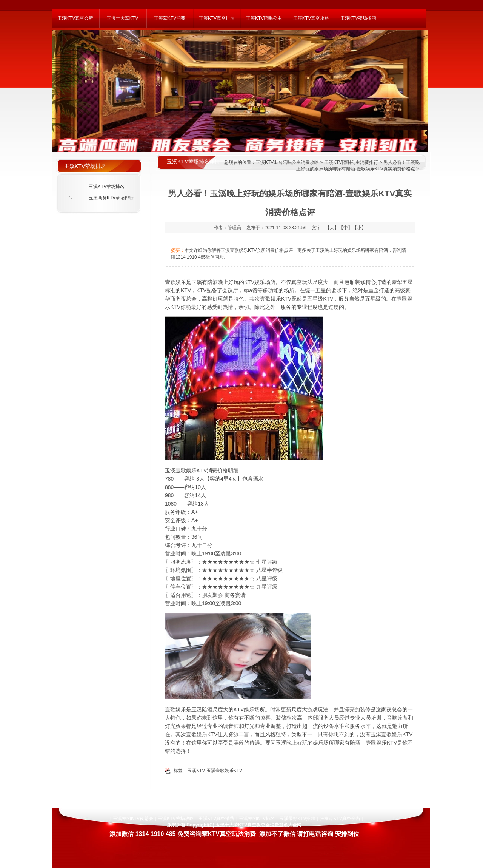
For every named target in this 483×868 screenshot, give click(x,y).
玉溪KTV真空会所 (75, 18)
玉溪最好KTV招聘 (297, 819)
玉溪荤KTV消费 (170, 18)
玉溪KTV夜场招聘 (358, 18)
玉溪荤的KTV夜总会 (133, 819)
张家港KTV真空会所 (340, 819)
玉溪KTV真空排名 (217, 18)
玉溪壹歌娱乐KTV (224, 771)
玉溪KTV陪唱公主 (264, 18)
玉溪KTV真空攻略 (311, 18)
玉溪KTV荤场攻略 (176, 819)
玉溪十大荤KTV (122, 18)
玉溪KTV (196, 771)
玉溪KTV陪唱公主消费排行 (351, 162)
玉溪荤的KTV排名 (257, 819)
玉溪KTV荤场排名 (107, 187)
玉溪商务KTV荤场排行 (111, 198)
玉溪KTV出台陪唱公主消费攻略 (287, 162)
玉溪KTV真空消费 (216, 819)
